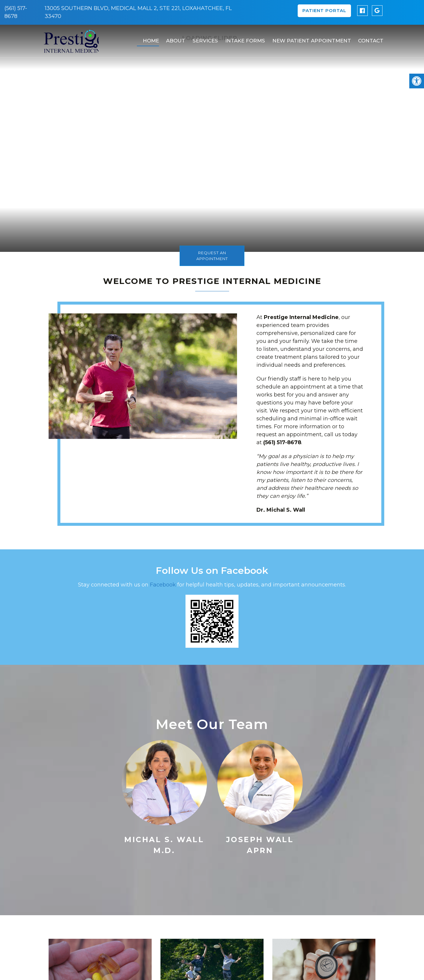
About (174, 39)
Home (149, 39)
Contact (368, 39)
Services (203, 39)
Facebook (164, 585)
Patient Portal (324, 10)
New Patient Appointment (309, 39)
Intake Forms (243, 39)
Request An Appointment (212, 256)
